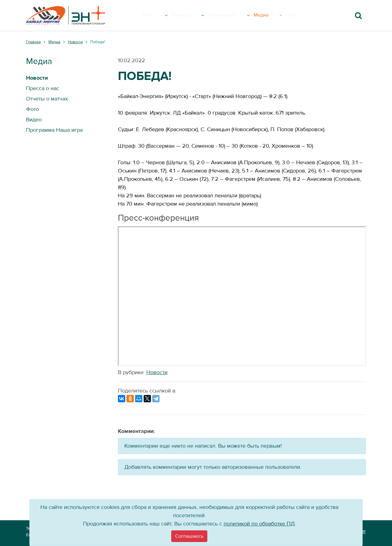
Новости (157, 372)
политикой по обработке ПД (259, 524)
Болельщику (236, 15)
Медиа (276, 15)
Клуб (159, 15)
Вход (302, 15)
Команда (191, 15)
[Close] (189, 536)
